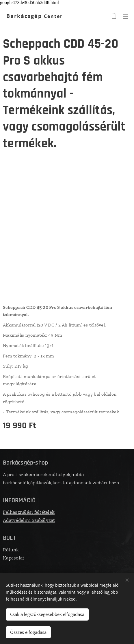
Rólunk (11, 550)
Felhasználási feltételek (29, 512)
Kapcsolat (14, 557)
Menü (125, 16)
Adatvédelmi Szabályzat (29, 520)
